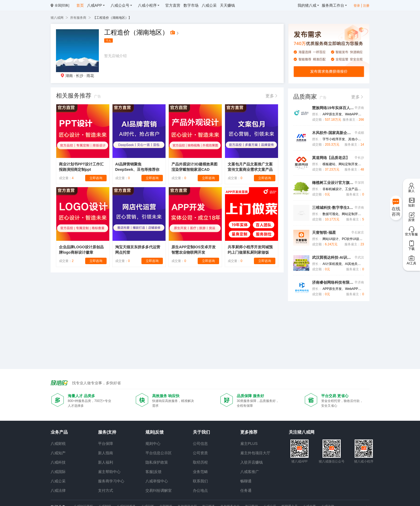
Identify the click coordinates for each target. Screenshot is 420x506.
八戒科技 (58, 462)
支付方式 (106, 490)
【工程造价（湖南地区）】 (112, 18)
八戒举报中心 (157, 481)
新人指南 (106, 453)
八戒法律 (58, 490)
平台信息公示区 (159, 453)
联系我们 (200, 481)
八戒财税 (58, 444)
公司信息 (200, 444)
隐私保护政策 (157, 462)
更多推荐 (249, 432)
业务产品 (59, 432)
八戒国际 (58, 472)
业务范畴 (200, 472)
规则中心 (153, 444)
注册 (366, 6)
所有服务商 (78, 18)
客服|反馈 (153, 472)
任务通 (246, 490)
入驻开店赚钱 (252, 462)
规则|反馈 (155, 432)
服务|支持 (107, 432)
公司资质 (200, 453)
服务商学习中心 (111, 481)
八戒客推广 (250, 472)
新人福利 (106, 462)
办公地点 (200, 490)
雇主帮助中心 (109, 472)
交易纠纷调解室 (159, 490)
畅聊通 (246, 481)
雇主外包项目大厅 (255, 453)
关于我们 (201, 432)
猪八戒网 (57, 18)
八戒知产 (58, 453)
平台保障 (106, 444)
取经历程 (200, 462)
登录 (357, 6)
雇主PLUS (249, 444)
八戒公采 (58, 481)
